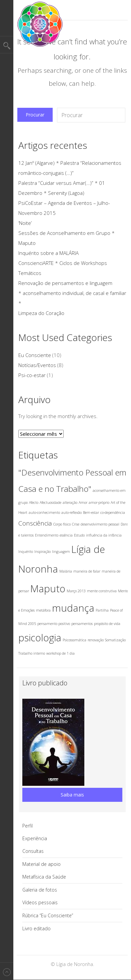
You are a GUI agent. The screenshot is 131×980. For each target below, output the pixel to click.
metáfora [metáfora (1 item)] (43, 610)
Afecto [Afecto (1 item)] (34, 503)
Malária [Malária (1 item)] (66, 571)
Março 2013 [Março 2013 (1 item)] (76, 591)
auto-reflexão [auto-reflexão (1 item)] (71, 513)
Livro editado (36, 928)
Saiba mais (72, 795)
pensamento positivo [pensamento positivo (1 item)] (54, 624)
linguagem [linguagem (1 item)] (61, 552)
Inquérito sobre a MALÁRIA (48, 253)
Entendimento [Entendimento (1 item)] (47, 535)
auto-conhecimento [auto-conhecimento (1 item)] (44, 513)
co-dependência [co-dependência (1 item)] (113, 513)
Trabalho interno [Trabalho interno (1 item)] (32, 653)
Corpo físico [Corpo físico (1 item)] (62, 524)
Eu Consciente (35, 355)
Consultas (33, 851)
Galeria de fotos (40, 890)
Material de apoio (41, 864)
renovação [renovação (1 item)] (96, 640)
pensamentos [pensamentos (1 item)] (82, 624)
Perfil (27, 826)
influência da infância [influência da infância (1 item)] (104, 535)
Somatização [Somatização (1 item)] (115, 640)
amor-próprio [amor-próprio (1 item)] (99, 503)
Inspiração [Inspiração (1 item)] (42, 552)
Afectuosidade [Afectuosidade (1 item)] (50, 503)
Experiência (35, 838)
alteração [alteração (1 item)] (70, 503)
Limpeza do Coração (41, 313)
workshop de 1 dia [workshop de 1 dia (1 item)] (60, 653)
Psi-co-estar (32, 375)
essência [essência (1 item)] (66, 535)
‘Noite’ (25, 223)
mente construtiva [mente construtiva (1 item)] (102, 591)
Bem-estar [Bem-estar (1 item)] (91, 513)
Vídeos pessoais (40, 902)
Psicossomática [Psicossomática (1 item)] (74, 640)
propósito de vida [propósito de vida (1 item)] (107, 624)
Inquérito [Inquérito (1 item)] (26, 552)
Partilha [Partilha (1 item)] (102, 610)
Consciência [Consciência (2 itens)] (35, 523)
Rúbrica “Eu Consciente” (48, 915)
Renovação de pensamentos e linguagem (65, 283)
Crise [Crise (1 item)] (76, 524)
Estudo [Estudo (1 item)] (79, 535)
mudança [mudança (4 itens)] (73, 608)
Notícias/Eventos (37, 365)
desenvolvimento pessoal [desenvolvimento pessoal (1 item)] (100, 524)
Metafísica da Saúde (44, 877)
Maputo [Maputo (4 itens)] (48, 589)
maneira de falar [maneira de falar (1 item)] (87, 571)
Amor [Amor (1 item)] (83, 503)
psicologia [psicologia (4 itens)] (40, 638)
